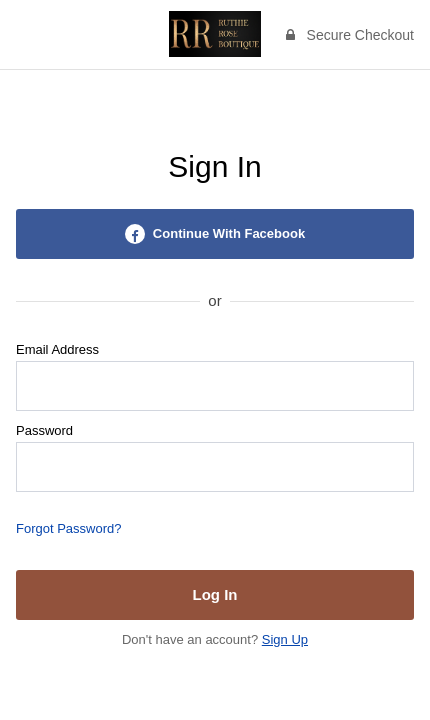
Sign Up (285, 639)
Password (44, 430)
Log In (215, 594)
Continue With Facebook (215, 234)
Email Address (57, 349)
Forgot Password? (69, 528)
